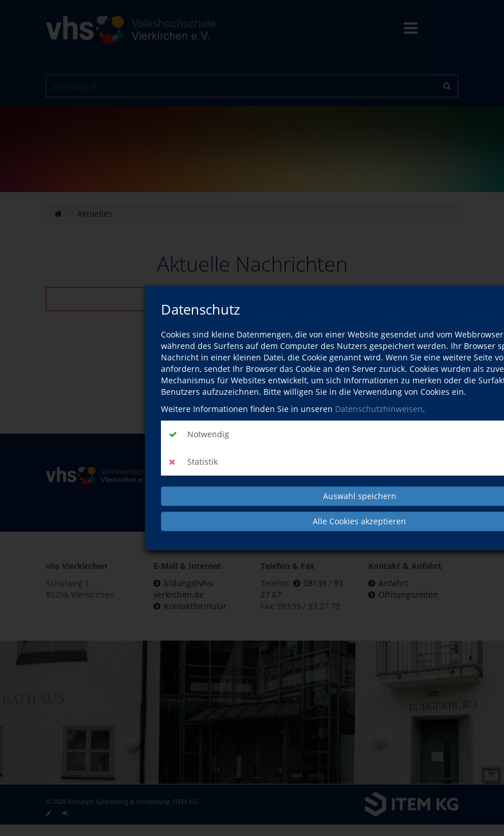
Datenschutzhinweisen (379, 409)
